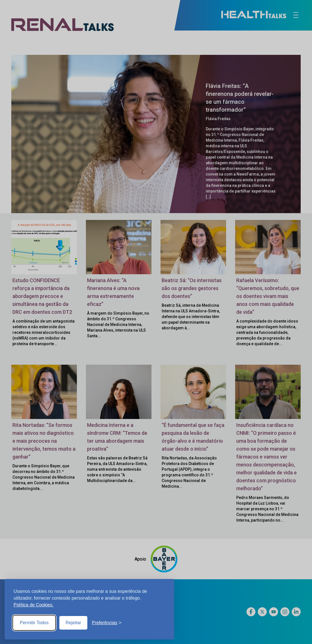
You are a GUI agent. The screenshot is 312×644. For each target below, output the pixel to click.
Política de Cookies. (33, 605)
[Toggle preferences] (107, 623)
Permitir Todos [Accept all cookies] (34, 623)
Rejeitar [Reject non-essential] (73, 623)
